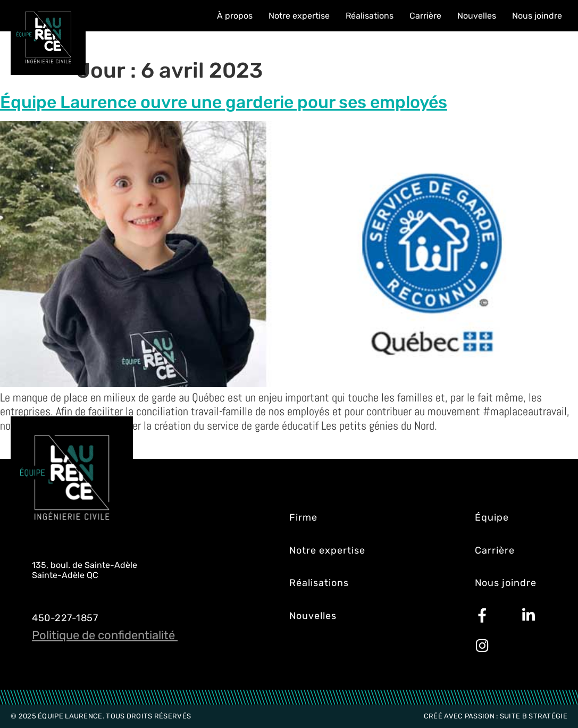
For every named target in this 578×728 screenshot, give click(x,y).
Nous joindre (537, 16)
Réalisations (370, 16)
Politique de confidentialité (105, 635)
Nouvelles (477, 16)
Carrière (425, 16)
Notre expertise (299, 16)
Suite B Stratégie (534, 716)
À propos (235, 16)
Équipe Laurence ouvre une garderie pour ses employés (224, 102)
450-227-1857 (65, 618)
